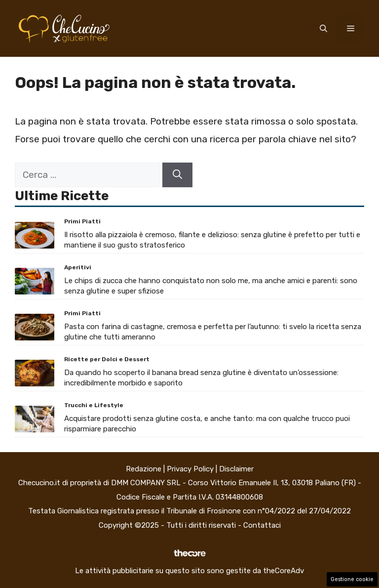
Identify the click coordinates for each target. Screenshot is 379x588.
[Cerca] (177, 175)
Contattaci (262, 525)
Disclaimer (236, 469)
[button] (323, 29)
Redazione (144, 469)
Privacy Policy (190, 469)
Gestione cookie (352, 579)
